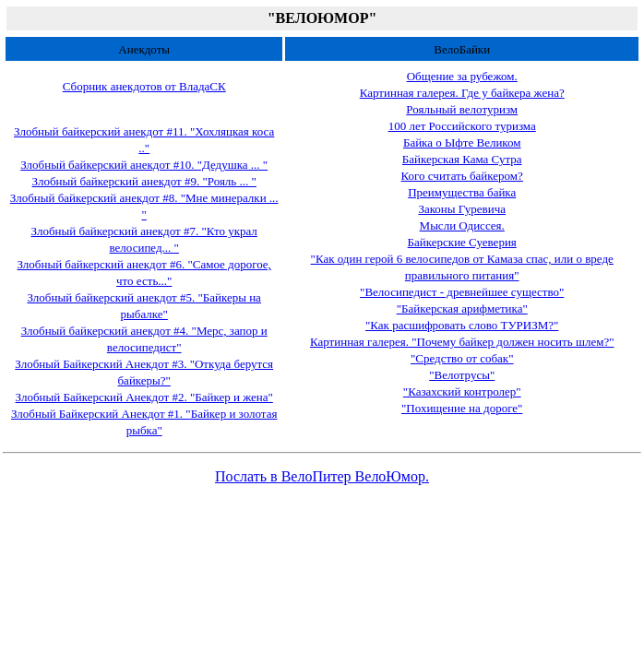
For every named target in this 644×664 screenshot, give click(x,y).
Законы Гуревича (462, 209)
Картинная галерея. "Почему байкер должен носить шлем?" (462, 342)
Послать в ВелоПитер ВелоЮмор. (322, 476)
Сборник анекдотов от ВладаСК (144, 86)
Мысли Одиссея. (462, 225)
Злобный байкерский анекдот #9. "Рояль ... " (144, 181)
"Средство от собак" (462, 358)
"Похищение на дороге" (462, 408)
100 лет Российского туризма (462, 126)
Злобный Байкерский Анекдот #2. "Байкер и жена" (144, 397)
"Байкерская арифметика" (462, 308)
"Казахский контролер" (462, 391)
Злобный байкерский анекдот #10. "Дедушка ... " (144, 165)
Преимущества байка (462, 192)
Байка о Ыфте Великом (462, 142)
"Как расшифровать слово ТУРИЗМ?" (462, 325)
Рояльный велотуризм (462, 109)
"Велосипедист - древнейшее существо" (462, 292)
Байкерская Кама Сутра (462, 159)
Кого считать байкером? (462, 176)
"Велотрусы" (462, 375)
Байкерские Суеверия (462, 242)
